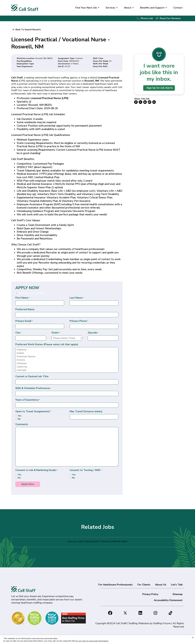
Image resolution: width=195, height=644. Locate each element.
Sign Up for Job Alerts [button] (160, 88)
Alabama (67, 350)
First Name (22, 298)
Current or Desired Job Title (32, 376)
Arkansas (67, 363)
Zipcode (93, 333)
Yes (20, 416)
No (19, 419)
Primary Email (24, 321)
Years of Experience (28, 400)
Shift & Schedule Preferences (33, 388)
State (56, 333)
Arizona (67, 360)
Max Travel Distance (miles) (86, 411)
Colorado (67, 370)
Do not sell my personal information (92, 641)
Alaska (67, 353)
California (67, 367)
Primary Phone (79, 321)
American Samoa (67, 356)
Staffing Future (162, 623)
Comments (22, 424)
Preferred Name (25, 309)
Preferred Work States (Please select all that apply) (47, 344)
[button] (99, 8)
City (18, 333)
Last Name (77, 298)
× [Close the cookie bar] (193, 637)
